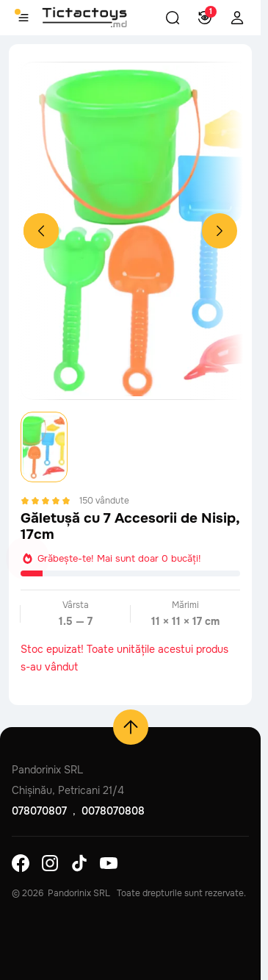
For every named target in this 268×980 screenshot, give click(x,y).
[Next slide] (220, 231)
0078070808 (113, 811)
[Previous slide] (41, 231)
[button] (173, 18)
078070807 (39, 811)
